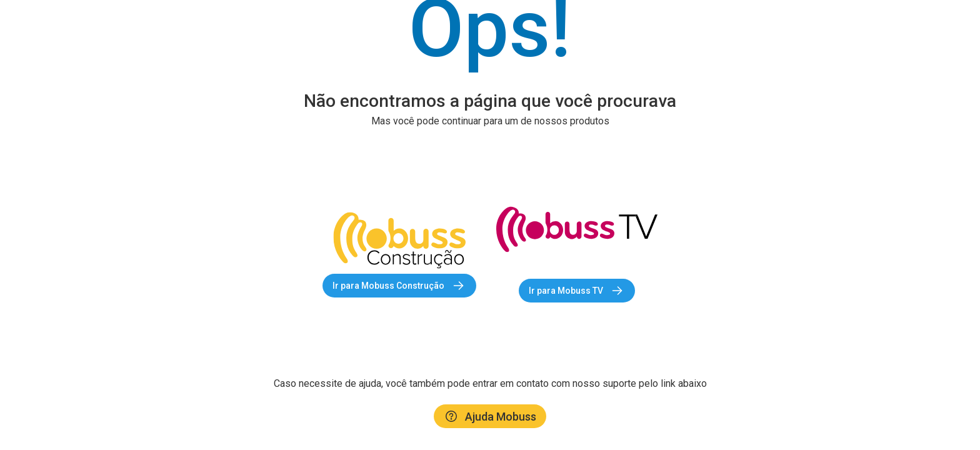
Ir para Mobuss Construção (399, 286)
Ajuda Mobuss (490, 416)
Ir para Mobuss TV (577, 291)
